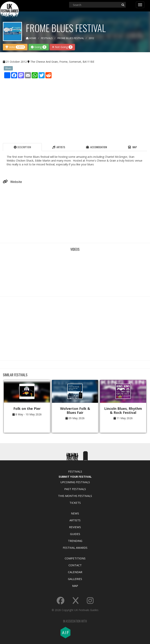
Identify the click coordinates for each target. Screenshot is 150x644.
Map (75, 586)
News (75, 513)
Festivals (75, 471)
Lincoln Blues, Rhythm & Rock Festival (123, 411)
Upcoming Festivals (75, 482)
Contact (75, 565)
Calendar (75, 572)
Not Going (62, 47)
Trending (75, 541)
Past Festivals (75, 489)
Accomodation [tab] (96, 147)
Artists (75, 520)
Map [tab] (132, 147)
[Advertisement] (75, 110)
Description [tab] (22, 147)
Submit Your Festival (75, 477)
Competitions (75, 558)
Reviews (75, 527)
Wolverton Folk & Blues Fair (75, 411)
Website (12, 182)
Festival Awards (75, 548)
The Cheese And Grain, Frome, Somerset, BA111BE (62, 62)
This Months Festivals (75, 496)
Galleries (75, 579)
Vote (15, 47)
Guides (75, 534)
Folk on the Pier (27, 409)
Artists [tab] (59, 147)
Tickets (75, 503)
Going (39, 47)
